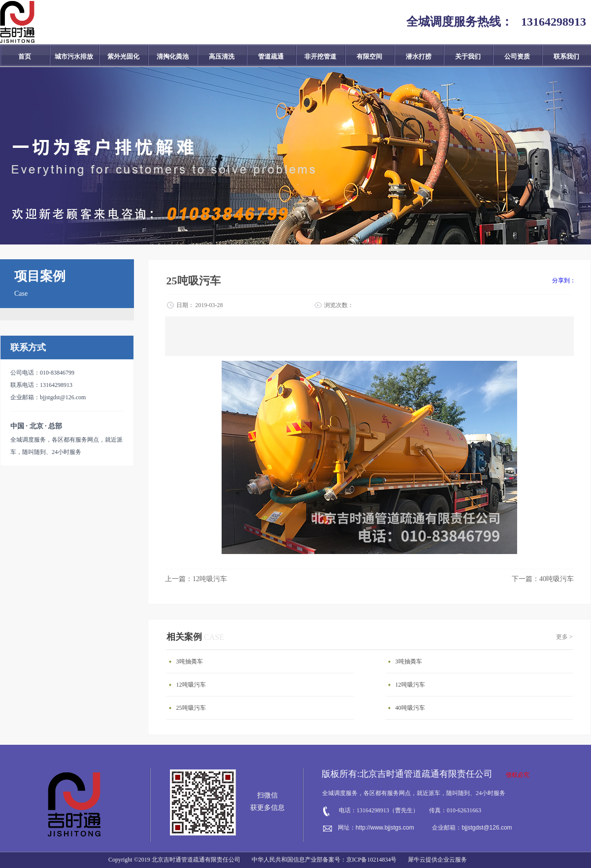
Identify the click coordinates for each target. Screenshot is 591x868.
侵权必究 (518, 775)
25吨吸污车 (191, 708)
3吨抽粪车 (190, 661)
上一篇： (196, 579)
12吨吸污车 (191, 685)
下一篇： (543, 579)
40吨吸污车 (410, 708)
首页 (25, 56)
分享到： (564, 280)
